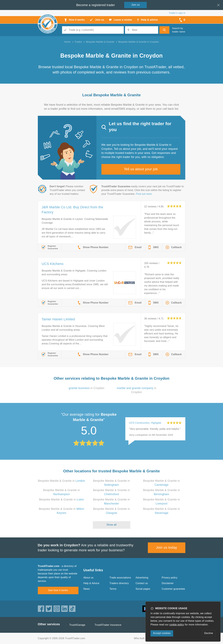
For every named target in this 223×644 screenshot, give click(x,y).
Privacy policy (170, 578)
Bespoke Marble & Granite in (62, 481)
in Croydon (86, 388)
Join (136, 5)
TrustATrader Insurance (108, 625)
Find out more (144, 194)
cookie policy (177, 625)
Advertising (142, 578)
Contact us (142, 583)
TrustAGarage (77, 625)
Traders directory (119, 583)
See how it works (58, 590)
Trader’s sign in (177, 13)
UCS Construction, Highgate (145, 423)
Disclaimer (168, 583)
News (87, 589)
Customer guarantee (173, 589)
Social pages (143, 589)
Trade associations (120, 578)
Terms (113, 589)
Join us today (167, 547)
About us (89, 578)
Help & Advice (91, 583)
